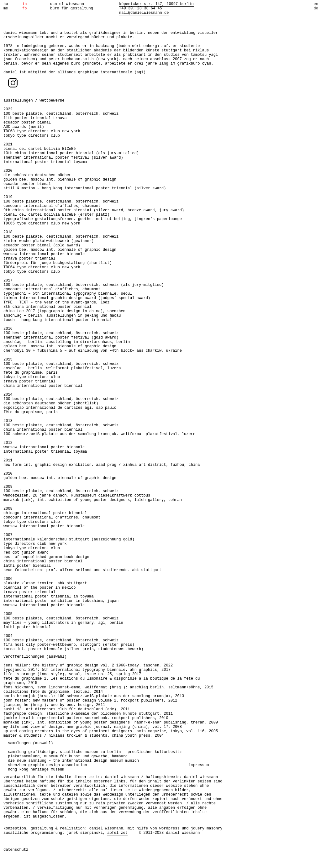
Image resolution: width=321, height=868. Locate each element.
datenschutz (16, 850)
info (24, 6)
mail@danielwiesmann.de (144, 13)
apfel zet (117, 833)
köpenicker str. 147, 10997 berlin (156, 4)
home (6, 6)
